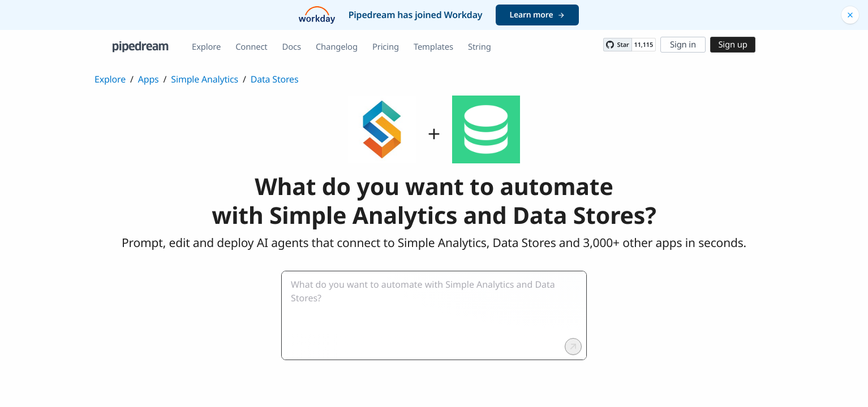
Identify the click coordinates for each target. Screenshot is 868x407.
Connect (251, 47)
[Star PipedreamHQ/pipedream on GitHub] (617, 45)
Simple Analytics (205, 79)
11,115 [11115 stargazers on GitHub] (644, 45)
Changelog (337, 47)
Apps (149, 79)
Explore (206, 47)
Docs (292, 47)
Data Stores (275, 79)
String (480, 47)
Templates (433, 47)
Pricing (386, 47)
